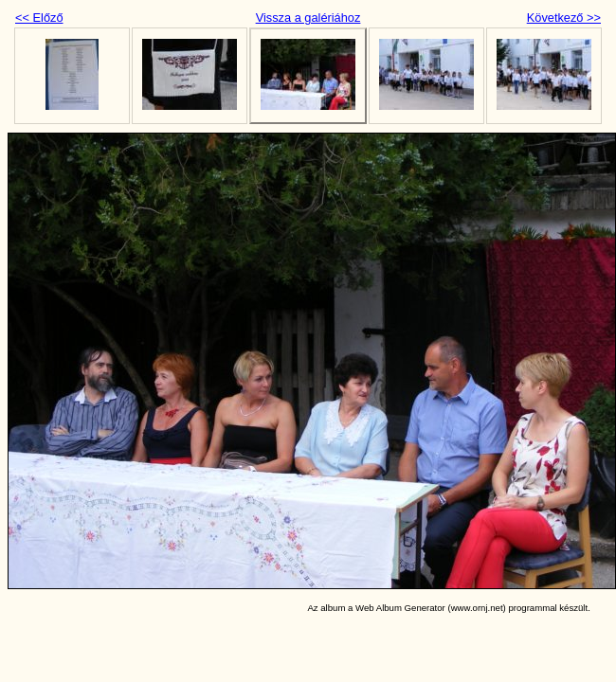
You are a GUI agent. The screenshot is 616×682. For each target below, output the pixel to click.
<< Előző (39, 18)
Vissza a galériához (308, 18)
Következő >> (564, 18)
